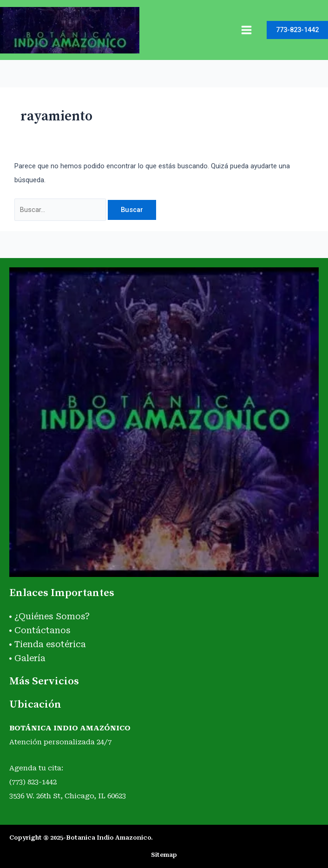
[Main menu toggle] (246, 30)
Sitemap (164, 855)
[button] (297, 30)
